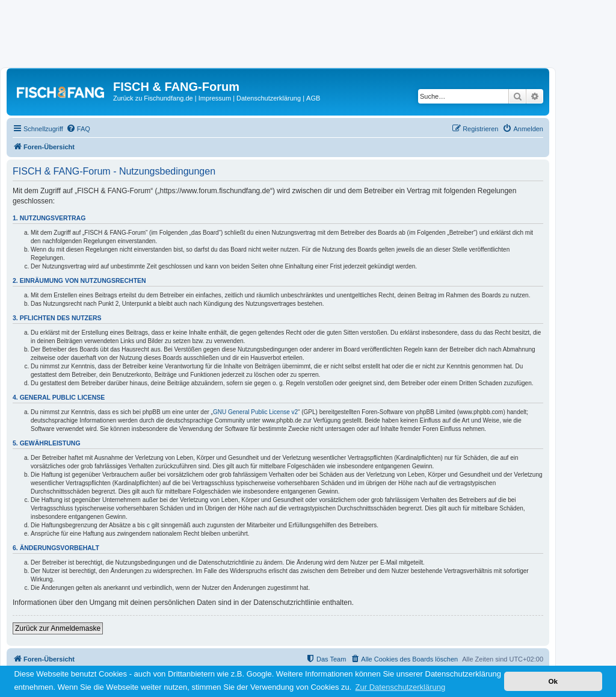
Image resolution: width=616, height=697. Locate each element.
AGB (313, 98)
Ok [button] (553, 681)
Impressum (215, 98)
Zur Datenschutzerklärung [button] (401, 687)
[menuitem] (78, 129)
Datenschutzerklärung (269, 98)
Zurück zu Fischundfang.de (153, 98)
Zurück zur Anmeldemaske (58, 628)
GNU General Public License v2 (255, 412)
